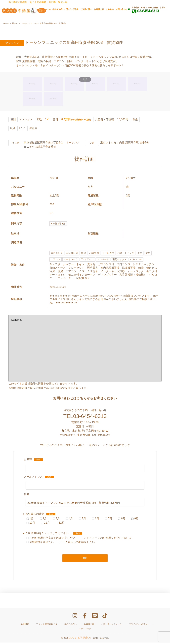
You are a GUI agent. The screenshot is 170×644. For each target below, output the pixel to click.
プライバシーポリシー (139, 626)
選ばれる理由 (72, 9)
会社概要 (25, 626)
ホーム (48, 9)
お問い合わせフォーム (111, 626)
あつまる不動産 (78, 639)
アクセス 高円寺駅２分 (47, 626)
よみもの (110, 9)
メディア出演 (85, 630)
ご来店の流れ (86, 9)
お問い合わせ (123, 9)
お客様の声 (99, 9)
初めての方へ (59, 9)
